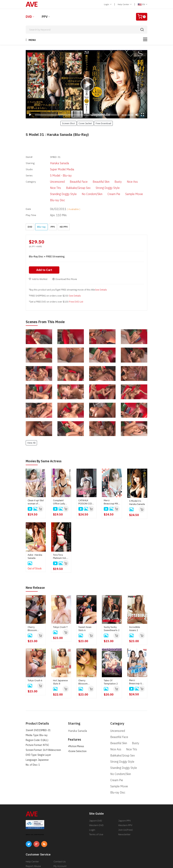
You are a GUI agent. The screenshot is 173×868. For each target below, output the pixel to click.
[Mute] (137, 115)
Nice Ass (119, 176)
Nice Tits (134, 176)
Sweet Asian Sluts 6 (85, 610)
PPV (45, 17)
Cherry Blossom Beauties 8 (33, 610)
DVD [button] (30, 208)
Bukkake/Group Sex (55, 182)
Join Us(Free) (126, 796)
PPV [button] (53, 208)
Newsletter (124, 801)
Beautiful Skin (91, 176)
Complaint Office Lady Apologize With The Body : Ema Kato (61, 484)
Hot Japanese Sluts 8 (60, 664)
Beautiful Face (70, 176)
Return (30, 837)
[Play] (86, 84)
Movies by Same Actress (46, 443)
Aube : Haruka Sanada (35, 538)
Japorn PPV (124, 787)
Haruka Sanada (52, 161)
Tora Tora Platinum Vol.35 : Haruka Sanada (61, 538)
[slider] (77, 115)
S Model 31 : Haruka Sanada (137, 484)
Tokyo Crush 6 (35, 662)
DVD (29, 17)
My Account (60, 833)
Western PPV (125, 792)
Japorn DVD (96, 787)
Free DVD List (76, 284)
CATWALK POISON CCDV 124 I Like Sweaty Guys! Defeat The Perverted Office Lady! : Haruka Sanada (86, 484)
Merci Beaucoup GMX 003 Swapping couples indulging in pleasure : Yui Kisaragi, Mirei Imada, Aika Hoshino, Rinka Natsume (137, 664)
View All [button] (31, 425)
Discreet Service (62, 837)
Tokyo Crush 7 (60, 609)
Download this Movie (65, 261)
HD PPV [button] (64, 208)
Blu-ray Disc (110, 187)
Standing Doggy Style (109, 182)
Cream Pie (73, 187)
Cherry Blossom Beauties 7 (84, 664)
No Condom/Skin (53, 187)
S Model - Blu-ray (54, 171)
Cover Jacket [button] (85, 123)
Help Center (125, 4)
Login (108, 4)
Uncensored (51, 176)
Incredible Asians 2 (135, 610)
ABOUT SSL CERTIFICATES (35, 801)
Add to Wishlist (38, 261)
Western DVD (96, 792)
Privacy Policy (33, 842)
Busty (107, 176)
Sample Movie (91, 187)
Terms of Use (96, 801)
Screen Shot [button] (68, 123)
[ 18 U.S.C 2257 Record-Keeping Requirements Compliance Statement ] (123, 858)
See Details (101, 272)
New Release (36, 569)
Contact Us (60, 828)
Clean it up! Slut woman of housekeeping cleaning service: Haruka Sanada (36, 484)
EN (143, 4)
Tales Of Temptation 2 (111, 664)
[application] (86, 84)
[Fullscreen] (143, 115)
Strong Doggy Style (81, 182)
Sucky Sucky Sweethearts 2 (112, 610)
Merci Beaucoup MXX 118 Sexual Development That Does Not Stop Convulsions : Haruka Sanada (112, 484)
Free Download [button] (103, 123)
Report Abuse (33, 833)
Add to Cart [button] (45, 252)
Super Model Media (55, 166)
